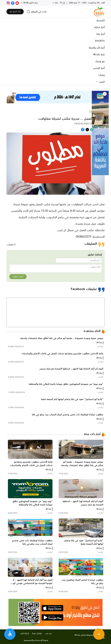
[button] (105, 94)
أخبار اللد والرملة (97, 48)
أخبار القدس (99, 68)
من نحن (49, 633)
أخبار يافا (101, 34)
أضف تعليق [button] (18, 277)
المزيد (101, 82)
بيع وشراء (100, 61)
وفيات (101, 75)
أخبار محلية (99, 27)
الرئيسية (101, 21)
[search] (37, 12)
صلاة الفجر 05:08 (30, 3)
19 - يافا (60, 3)
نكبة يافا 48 (99, 55)
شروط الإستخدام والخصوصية (36, 640)
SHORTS (100, 41)
